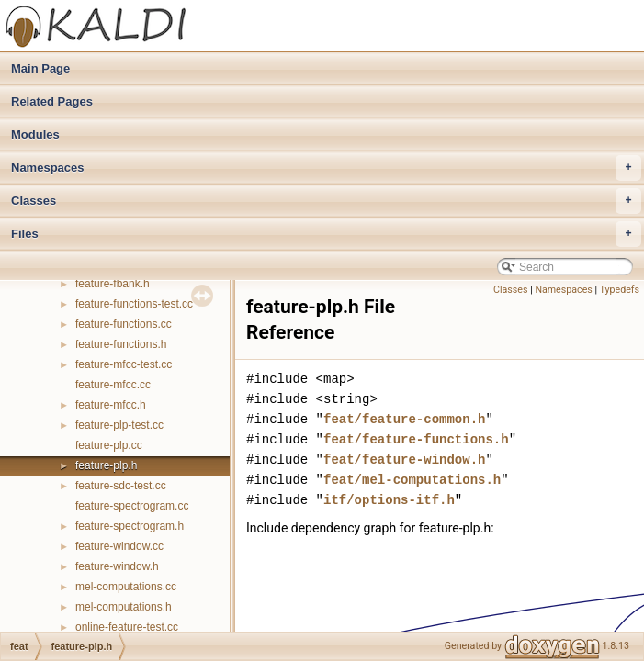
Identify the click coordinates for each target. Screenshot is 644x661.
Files (326, 234)
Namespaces (326, 168)
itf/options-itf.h (389, 500)
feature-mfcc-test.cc (124, 364)
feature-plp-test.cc (119, 425)
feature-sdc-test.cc (121, 486)
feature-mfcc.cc (113, 385)
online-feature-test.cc (127, 627)
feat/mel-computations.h (412, 480)
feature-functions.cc (124, 324)
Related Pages (52, 101)
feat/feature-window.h (404, 459)
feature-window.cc (119, 546)
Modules (35, 134)
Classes (326, 201)
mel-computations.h (124, 607)
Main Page (40, 68)
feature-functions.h (121, 344)
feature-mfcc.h (111, 405)
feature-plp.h (106, 465)
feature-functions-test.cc (134, 304)
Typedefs (619, 290)
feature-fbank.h (113, 284)
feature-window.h (117, 566)
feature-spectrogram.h (130, 526)
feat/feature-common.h (404, 419)
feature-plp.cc (109, 445)
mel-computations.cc (126, 587)
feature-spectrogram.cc (132, 506)
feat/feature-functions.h (416, 439)
